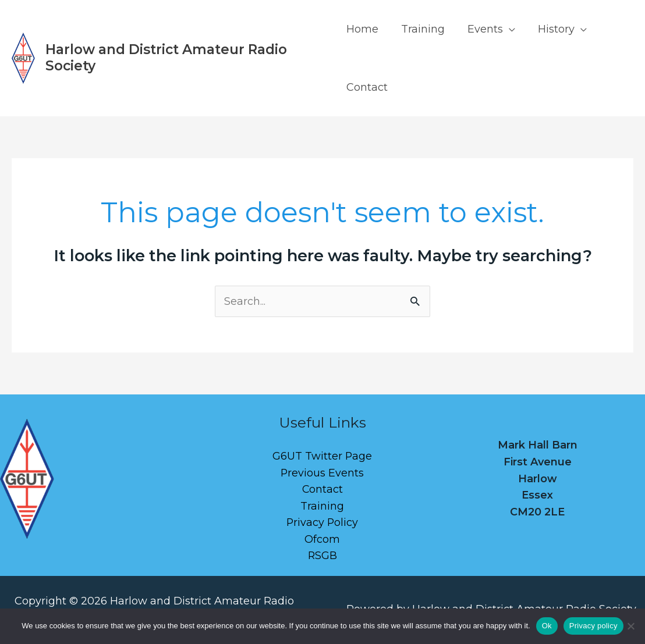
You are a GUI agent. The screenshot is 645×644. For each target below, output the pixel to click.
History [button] (551, 29)
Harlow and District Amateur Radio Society (166, 58)
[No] (630, 626)
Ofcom (322, 540)
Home (362, 29)
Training (421, 29)
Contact (367, 87)
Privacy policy (593, 626)
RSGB (322, 557)
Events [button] (482, 29)
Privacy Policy (322, 524)
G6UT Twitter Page (322, 457)
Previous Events (322, 473)
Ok (547, 626)
